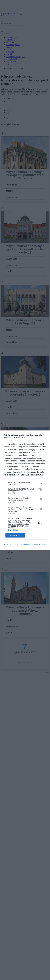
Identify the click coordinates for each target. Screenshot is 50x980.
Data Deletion (10, 545)
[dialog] (25, 490)
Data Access (25, 545)
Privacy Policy (40, 545)
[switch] (40, 490)
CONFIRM (15, 535)
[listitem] (25, 483)
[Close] (45, 436)
